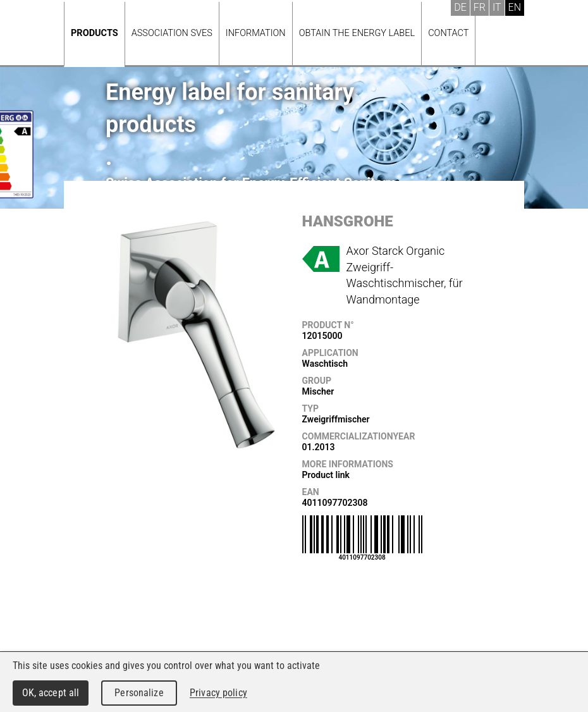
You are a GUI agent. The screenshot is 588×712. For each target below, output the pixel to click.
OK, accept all (51, 693)
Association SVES (172, 33)
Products (95, 33)
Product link (326, 475)
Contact (448, 33)
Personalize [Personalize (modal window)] (139, 693)
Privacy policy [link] (218, 693)
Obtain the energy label (357, 33)
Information (256, 33)
